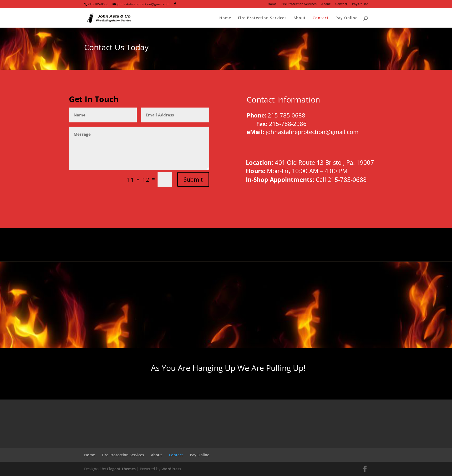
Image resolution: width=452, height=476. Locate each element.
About (326, 4)
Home (272, 4)
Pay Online (360, 4)
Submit (193, 180)
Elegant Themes (121, 469)
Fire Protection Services (299, 4)
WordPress (171, 469)
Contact (341, 4)
